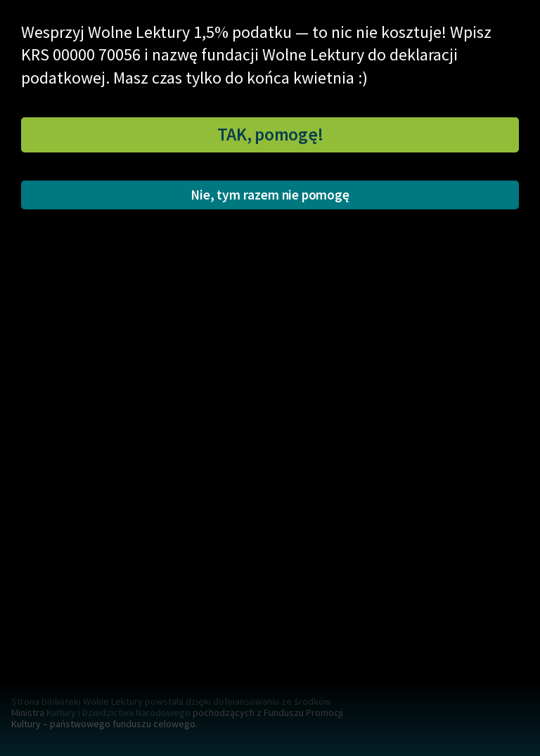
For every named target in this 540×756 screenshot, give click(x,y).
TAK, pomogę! (270, 134)
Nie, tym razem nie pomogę (270, 195)
